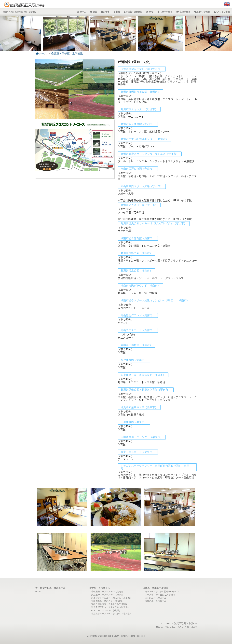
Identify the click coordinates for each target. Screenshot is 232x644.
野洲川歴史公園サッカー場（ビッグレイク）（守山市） (154, 223)
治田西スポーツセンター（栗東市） (142, 437)
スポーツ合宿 (165, 12)
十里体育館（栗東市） (134, 422)
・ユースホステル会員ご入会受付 (159, 595)
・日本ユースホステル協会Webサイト (161, 592)
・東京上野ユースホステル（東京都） (107, 595)
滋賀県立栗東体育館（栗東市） (139, 407)
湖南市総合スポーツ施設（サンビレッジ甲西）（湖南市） (155, 300)
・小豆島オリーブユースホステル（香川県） (110, 614)
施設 (94, 12)
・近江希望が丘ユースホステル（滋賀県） (109, 607)
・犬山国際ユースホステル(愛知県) (106, 601)
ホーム (81, 12)
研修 (150, 12)
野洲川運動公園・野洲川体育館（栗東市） (146, 390)
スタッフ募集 (222, 12)
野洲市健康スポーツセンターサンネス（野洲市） (150, 154)
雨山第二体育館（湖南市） (136, 345)
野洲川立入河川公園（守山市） (139, 205)
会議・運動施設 (133, 12)
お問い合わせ (202, 12)
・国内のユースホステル (155, 598)
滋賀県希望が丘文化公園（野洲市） (142, 69)
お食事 (105, 12)
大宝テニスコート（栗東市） (138, 452)
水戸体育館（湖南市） (134, 360)
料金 (117, 12)
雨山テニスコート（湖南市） (138, 330)
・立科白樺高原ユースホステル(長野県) (108, 604)
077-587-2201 (168, 627)
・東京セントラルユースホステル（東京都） (110, 598)
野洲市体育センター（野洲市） (139, 109)
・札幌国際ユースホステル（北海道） (107, 592)
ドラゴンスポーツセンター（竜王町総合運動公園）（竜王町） (155, 467)
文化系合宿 (183, 12)
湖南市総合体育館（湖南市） (138, 238)
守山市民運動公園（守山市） (138, 169)
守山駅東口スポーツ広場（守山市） (142, 186)
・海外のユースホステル (155, 601)
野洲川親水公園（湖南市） (136, 271)
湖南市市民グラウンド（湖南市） (140, 286)
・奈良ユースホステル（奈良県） (105, 610)
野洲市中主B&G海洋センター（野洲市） (145, 139)
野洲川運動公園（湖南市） (136, 253)
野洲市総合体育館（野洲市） (138, 124)
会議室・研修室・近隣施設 (67, 53)
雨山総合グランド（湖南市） (138, 315)
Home (38, 592)
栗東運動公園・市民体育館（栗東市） (143, 375)
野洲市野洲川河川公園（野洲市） (140, 92)
